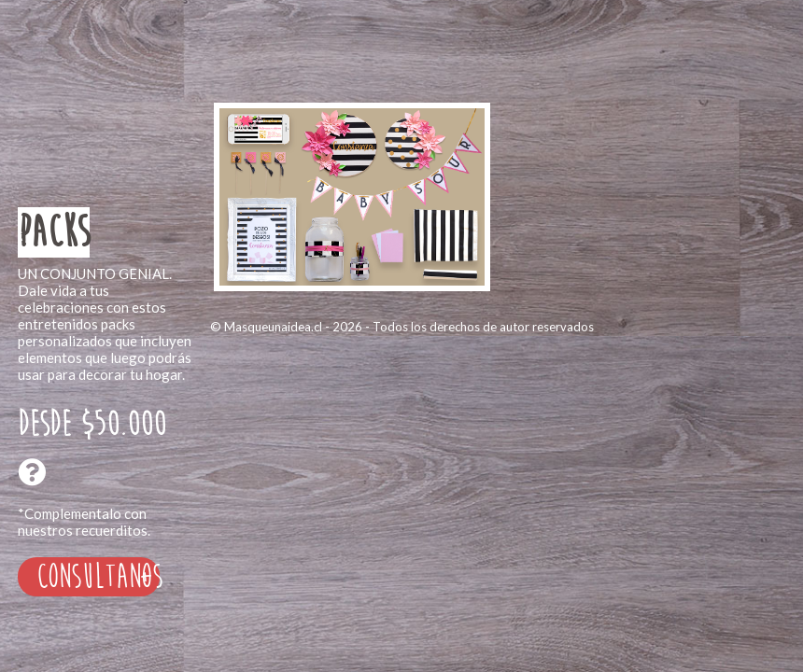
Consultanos (99, 577)
